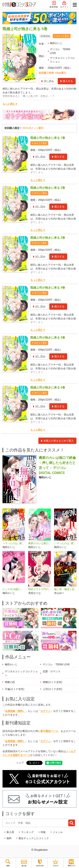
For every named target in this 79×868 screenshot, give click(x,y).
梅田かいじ (56, 43)
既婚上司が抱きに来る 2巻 (48, 188)
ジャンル (58, 832)
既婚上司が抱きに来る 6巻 (48, 387)
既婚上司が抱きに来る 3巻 (48, 238)
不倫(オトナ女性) (15, 689)
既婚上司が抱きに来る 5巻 (48, 338)
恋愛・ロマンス (52, 671)
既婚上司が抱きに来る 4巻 (48, 288)
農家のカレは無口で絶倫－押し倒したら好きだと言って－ (39, 543)
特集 (43, 832)
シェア (20, 763)
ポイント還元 (63, 36)
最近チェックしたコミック (34, 838)
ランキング (27, 832)
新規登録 (54, 5)
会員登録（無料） (15, 711)
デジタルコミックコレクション (63, 60)
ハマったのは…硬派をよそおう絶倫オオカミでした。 (65, 543)
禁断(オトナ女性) (52, 682)
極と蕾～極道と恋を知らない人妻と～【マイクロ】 (65, 589)
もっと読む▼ (10, 104)
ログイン (64, 5)
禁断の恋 (10, 682)
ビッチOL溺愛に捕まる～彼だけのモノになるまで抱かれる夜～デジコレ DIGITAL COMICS (14, 589)
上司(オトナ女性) (52, 689)
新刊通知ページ (49, 731)
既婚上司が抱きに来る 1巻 (48, 138)
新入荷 (10, 832)
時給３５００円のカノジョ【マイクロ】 (39, 589)
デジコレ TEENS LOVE (60, 51)
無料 (9, 838)
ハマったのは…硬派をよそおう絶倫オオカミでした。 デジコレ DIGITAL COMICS (14, 543)
